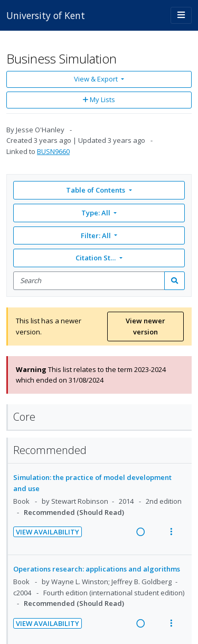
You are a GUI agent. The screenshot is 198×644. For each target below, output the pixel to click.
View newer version (145, 326)
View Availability (48, 532)
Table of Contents (96, 190)
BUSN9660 (53, 151)
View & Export (97, 79)
